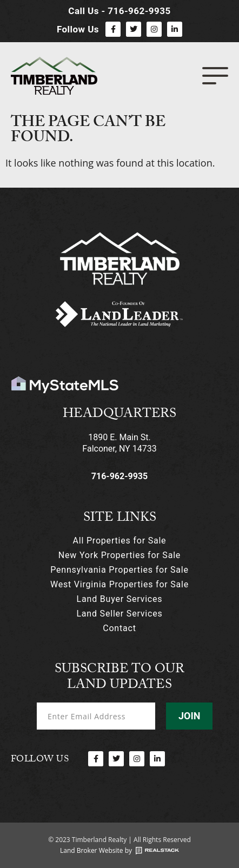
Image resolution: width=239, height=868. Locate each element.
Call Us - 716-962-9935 (119, 11)
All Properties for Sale (120, 541)
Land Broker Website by (96, 850)
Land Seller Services (119, 614)
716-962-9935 (119, 476)
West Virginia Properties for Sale (119, 584)
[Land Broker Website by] (157, 851)
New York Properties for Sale (119, 555)
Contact (119, 628)
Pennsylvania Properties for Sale (119, 570)
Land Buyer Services (120, 599)
